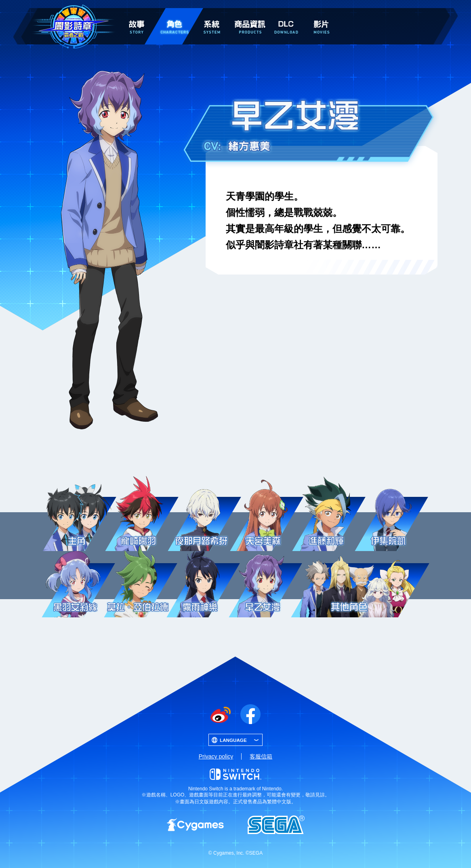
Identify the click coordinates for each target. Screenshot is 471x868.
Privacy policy (216, 756)
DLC (286, 15)
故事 (137, 13)
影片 (321, 13)
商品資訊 (250, 13)
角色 (174, 13)
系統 (212, 13)
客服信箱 (261, 756)
